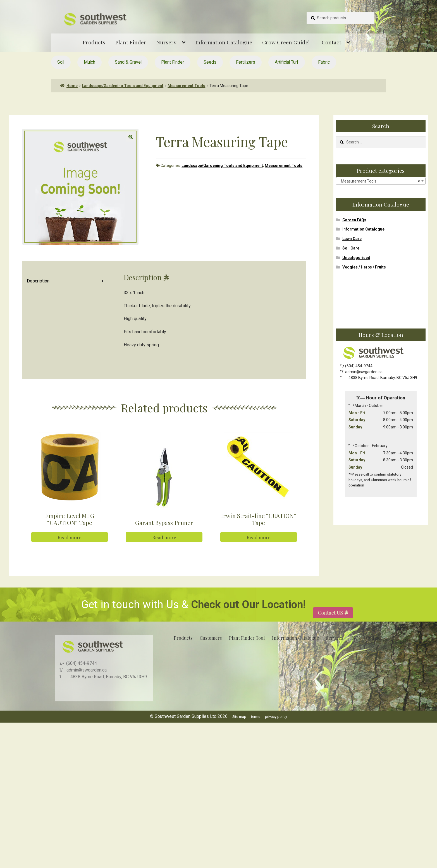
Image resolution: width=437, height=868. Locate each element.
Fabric (324, 62)
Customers (211, 650)
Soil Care (351, 248)
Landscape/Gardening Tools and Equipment (123, 86)
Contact (331, 42)
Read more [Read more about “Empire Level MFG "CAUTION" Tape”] (70, 549)
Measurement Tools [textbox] (379, 181)
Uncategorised (356, 258)
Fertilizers (246, 62)
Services (335, 650)
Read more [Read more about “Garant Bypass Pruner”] (164, 549)
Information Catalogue (224, 42)
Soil (61, 62)
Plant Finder (131, 42)
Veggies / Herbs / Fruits (364, 267)
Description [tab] (38, 281)
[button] (131, 137)
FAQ (354, 650)
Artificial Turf (287, 62)
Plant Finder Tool (247, 650)
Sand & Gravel (128, 62)
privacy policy (276, 729)
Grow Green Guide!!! (287, 42)
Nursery (166, 42)
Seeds (210, 62)
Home (72, 86)
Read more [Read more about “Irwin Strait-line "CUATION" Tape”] (259, 549)
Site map (239, 729)
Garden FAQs (354, 220)
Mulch (89, 62)
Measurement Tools (186, 86)
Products (94, 42)
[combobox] (381, 181)
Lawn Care (352, 239)
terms (256, 729)
